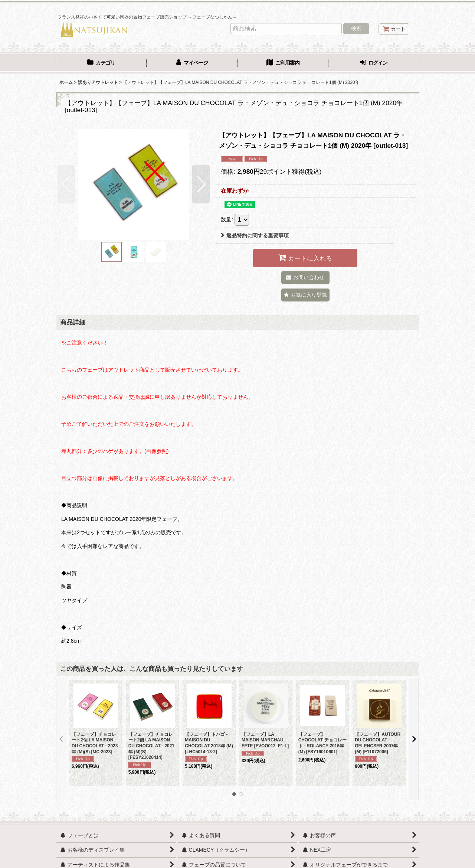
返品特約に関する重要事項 (255, 235)
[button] (66, 184)
